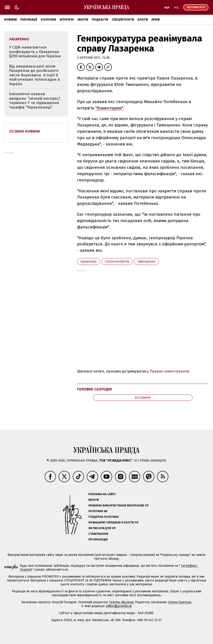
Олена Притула (180, 602)
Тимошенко (146, 262)
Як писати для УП (102, 528)
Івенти (83, 20)
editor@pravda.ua (119, 606)
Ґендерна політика (104, 517)
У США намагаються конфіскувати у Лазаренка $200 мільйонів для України (35, 52)
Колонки (48, 20)
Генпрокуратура (117, 262)
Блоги (143, 20)
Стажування (98, 534)
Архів (156, 20)
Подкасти (100, 20)
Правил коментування (170, 371)
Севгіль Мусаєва (121, 602)
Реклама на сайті (102, 494)
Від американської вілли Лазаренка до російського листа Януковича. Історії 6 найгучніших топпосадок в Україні (34, 75)
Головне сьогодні (94, 389)
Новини (10, 20)
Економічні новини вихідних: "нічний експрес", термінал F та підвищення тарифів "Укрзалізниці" (35, 101)
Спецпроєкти (123, 20)
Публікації (29, 20)
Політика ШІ (98, 511)
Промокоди (98, 539)
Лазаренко (88, 262)
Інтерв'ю (67, 20)
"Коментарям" (109, 108)
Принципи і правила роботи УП (113, 522)
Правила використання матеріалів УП (119, 505)
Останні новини (25, 131)
